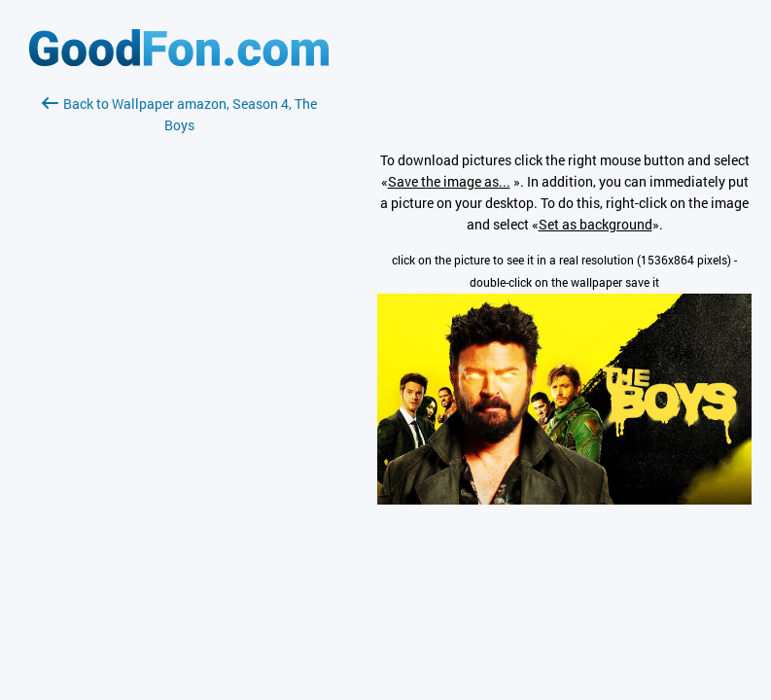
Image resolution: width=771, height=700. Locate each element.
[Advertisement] (179, 367)
